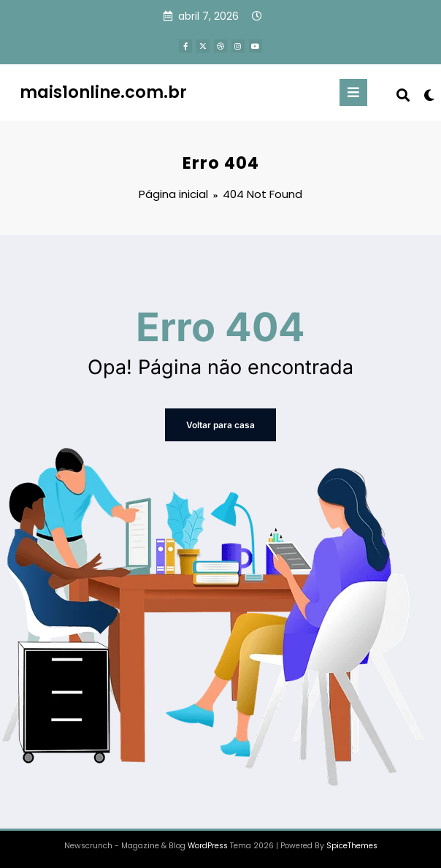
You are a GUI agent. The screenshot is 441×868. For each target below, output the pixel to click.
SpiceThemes (352, 846)
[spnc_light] (428, 95)
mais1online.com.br (103, 92)
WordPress (208, 846)
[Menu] (353, 92)
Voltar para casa (220, 425)
